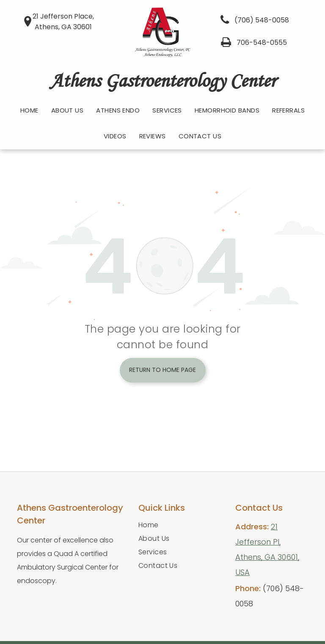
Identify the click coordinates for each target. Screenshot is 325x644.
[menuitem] (29, 110)
